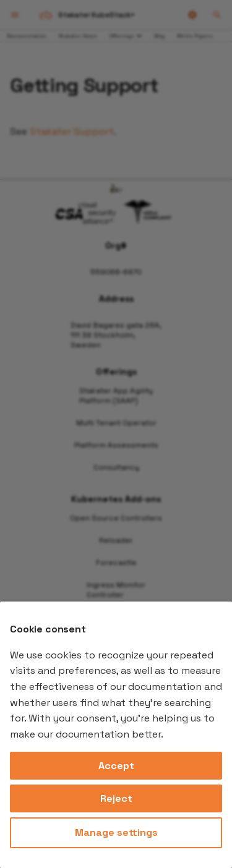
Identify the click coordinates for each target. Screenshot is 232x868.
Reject (116, 798)
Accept (116, 766)
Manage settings (116, 832)
